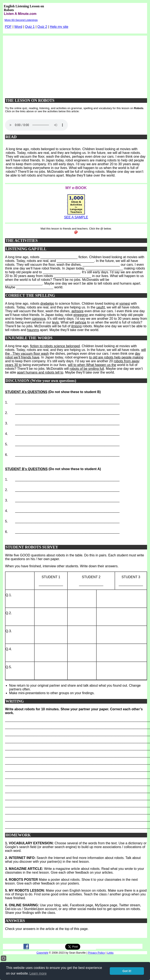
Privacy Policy (96, 953)
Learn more (38, 973)
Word (18, 27)
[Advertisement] (76, 65)
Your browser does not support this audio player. (36, 125)
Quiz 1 (30, 27)
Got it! (127, 971)
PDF (8, 27)
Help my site (59, 27)
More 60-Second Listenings (21, 20)
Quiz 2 (42, 27)
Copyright (42, 953)
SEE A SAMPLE (76, 217)
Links (110, 953)
